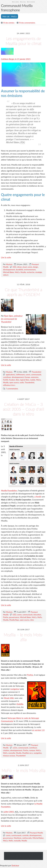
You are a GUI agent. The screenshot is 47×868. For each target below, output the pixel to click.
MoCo (17, 272)
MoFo (40, 617)
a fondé (38, 497)
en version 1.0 (38, 730)
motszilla (12, 753)
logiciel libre (25, 380)
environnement (30, 270)
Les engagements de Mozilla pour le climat (23, 41)
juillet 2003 (9, 812)
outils (22, 382)
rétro (32, 620)
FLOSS (6, 380)
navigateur (15, 689)
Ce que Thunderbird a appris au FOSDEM (23, 292)
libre (18, 380)
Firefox (6, 617)
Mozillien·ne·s (28, 753)
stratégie (39, 272)
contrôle (25, 835)
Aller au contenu (16, 2)
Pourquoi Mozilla (37, 833)
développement (9, 270)
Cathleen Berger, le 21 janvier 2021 (16, 59)
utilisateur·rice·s (9, 385)
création (6, 750)
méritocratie (27, 838)
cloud (25, 267)
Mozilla (23, 272)
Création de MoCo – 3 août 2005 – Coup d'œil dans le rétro (24, 409)
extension (35, 377)
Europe (27, 377)
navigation (38, 753)
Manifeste (18, 838)
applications (10, 374)
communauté (36, 374)
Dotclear (15, 865)
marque (32, 750)
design (35, 267)
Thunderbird (36, 372)
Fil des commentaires (27, 23)
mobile (33, 380)
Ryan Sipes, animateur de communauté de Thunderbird (12, 319)
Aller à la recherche (31, 2)
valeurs (6, 275)
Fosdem (12, 380)
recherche (31, 272)
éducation (37, 615)
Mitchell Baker (9, 272)
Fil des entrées (9, 23)
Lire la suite (6, 257)
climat (19, 267)
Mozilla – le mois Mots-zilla (23, 637)
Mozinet (9, 264)
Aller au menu (23, 2)
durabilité (19, 270)
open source (14, 382)
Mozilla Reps (14, 620)
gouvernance (14, 617)
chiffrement (20, 374)
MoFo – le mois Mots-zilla (23, 770)
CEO (14, 267)
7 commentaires (12, 389)
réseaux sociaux (9, 756)
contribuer (7, 377)
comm (30, 267)
